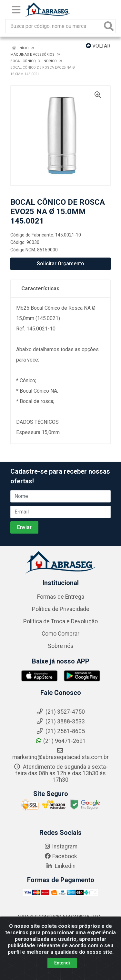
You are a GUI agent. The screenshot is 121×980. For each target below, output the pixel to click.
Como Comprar (60, 634)
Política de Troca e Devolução (60, 621)
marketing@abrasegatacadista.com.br (60, 754)
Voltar (98, 46)
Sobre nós (61, 646)
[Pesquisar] (109, 26)
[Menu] (16, 10)
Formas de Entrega (61, 597)
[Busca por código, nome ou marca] (54, 26)
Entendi (62, 963)
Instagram (61, 847)
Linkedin (60, 866)
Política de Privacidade (61, 609)
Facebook (61, 856)
